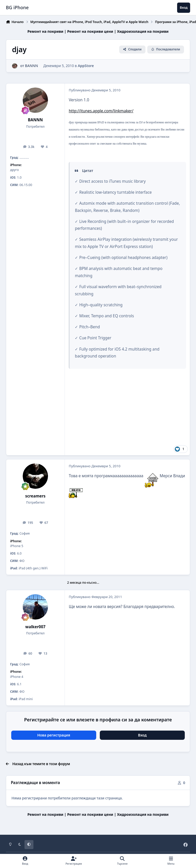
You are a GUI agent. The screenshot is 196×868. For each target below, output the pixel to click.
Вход (142, 735)
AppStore (86, 66)
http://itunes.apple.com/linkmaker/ (101, 111)
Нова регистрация (54, 735)
